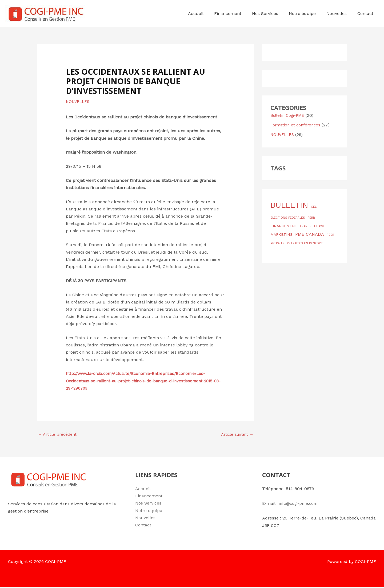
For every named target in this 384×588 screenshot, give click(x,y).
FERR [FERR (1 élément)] (311, 218)
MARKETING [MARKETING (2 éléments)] (281, 234)
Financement (149, 497)
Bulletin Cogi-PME (289, 115)
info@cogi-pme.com (300, 504)
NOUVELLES (79, 101)
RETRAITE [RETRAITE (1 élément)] (277, 243)
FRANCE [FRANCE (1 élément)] (306, 226)
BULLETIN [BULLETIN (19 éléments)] (289, 205)
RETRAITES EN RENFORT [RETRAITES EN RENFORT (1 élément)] (305, 243)
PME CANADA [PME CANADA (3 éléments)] (310, 234)
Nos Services (148, 504)
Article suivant (236, 435)
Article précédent (59, 435)
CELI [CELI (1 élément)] (314, 207)
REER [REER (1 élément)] (330, 235)
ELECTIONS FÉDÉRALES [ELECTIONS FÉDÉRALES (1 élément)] (288, 218)
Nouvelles (145, 519)
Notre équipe (149, 511)
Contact (143, 526)
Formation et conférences (297, 125)
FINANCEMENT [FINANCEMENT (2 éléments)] (284, 226)
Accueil (143, 489)
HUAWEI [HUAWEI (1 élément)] (320, 226)
